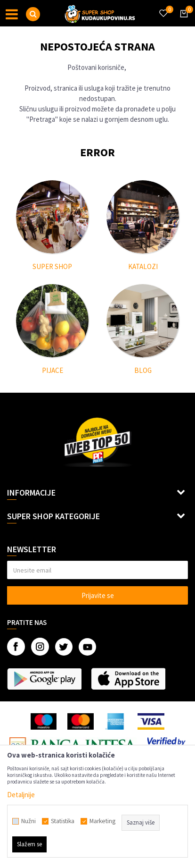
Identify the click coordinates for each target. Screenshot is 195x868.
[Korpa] (182, 22)
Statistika (63, 821)
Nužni (28, 821)
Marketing (102, 821)
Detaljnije (21, 795)
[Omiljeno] (163, 8)
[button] (33, 14)
